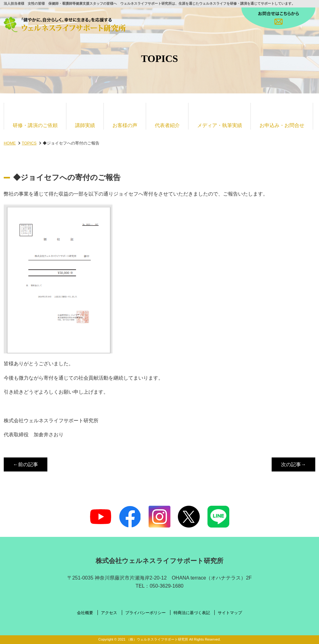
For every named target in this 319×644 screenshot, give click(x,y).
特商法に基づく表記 (192, 613)
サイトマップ (230, 613)
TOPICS (29, 143)
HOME (10, 143)
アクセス (109, 613)
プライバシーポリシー (145, 613)
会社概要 (85, 613)
